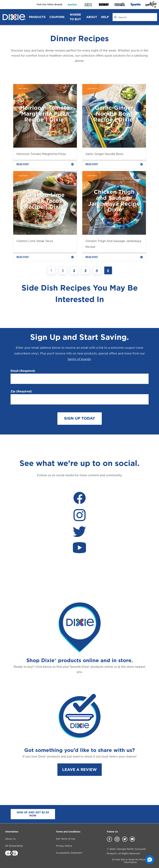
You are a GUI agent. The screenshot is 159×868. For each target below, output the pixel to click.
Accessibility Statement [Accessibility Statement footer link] (69, 853)
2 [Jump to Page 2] (74, 270)
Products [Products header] (37, 17)
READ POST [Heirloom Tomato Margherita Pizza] (45, 164)
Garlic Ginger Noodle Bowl (104, 154)
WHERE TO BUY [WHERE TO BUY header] (75, 17)
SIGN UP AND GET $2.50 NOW (33, 814)
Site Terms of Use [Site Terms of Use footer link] (66, 839)
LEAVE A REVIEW (79, 770)
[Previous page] (52, 270)
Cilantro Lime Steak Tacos (35, 241)
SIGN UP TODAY (79, 418)
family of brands (79, 359)
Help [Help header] (105, 17)
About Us (10, 839)
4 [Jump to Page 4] (97, 270)
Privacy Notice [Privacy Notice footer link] (64, 846)
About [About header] (92, 17)
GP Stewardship (14, 846)
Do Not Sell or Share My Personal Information (130, 861)
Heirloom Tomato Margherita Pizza (41, 154)
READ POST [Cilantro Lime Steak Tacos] (45, 257)
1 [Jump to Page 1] (63, 270)
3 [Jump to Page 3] (85, 270)
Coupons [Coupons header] (57, 17)
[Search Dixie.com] (115, 17)
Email (23, 371)
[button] (150, 860)
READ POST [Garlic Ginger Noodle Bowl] (114, 164)
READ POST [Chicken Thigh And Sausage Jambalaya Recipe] (114, 257)
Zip (21, 391)
